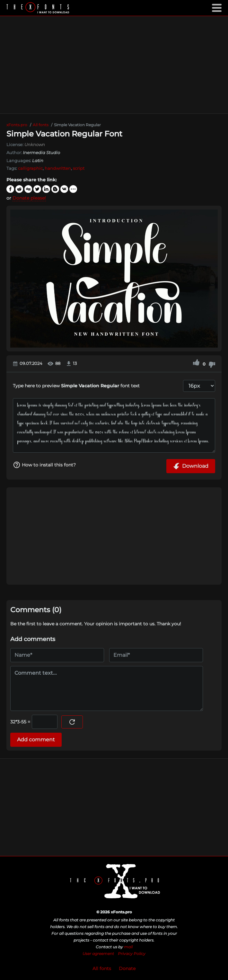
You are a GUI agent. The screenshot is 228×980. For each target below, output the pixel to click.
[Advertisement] (114, 65)
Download (191, 466)
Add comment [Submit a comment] (36, 740)
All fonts (102, 968)
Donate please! (29, 198)
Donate (127, 968)
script (79, 168)
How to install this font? (44, 465)
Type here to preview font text (76, 386)
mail (128, 947)
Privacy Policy (132, 954)
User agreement (98, 954)
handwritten (58, 168)
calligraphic (30, 168)
